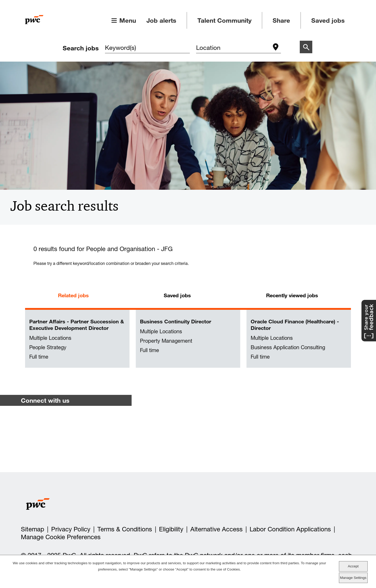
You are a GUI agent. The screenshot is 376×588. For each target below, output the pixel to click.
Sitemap (33, 529)
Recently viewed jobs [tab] (292, 295)
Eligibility (171, 529)
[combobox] (233, 48)
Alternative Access (216, 529)
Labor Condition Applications (290, 529)
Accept (353, 566)
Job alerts (161, 20)
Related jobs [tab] (73, 295)
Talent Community (224, 20)
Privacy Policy (71, 529)
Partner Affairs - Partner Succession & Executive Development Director (77, 325)
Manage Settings (353, 578)
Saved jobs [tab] (177, 295)
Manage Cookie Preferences (61, 537)
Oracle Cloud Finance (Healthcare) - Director (295, 325)
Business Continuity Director (176, 321)
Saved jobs (328, 20)
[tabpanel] (188, 339)
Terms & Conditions (125, 529)
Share (281, 20)
